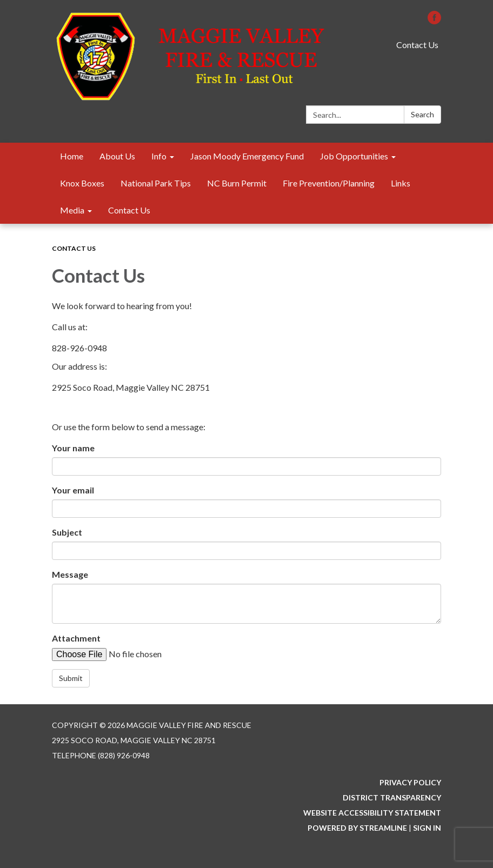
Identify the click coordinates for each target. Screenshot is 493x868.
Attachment (76, 638)
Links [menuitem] (401, 183)
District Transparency (392, 797)
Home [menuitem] (72, 156)
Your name (73, 448)
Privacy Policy (410, 782)
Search (422, 114)
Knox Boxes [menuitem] (82, 183)
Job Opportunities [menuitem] (354, 156)
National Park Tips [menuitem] (156, 183)
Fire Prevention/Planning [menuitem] (329, 183)
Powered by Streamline (357, 828)
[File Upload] (135, 654)
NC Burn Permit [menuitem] (237, 183)
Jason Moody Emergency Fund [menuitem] (247, 156)
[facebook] (434, 21)
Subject (67, 532)
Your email (73, 490)
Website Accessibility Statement (372, 813)
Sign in (427, 828)
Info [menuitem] (159, 156)
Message (70, 574)
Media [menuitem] (72, 210)
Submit (71, 678)
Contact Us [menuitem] (129, 210)
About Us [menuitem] (117, 156)
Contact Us (417, 45)
